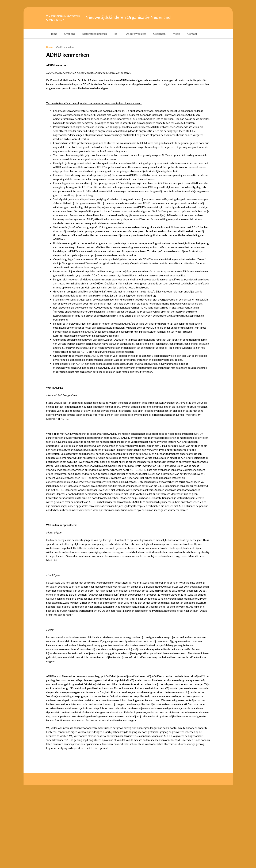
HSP (116, 34)
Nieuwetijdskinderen (94, 34)
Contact (192, 34)
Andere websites (136, 34)
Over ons (70, 34)
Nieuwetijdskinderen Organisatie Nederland (128, 17)
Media (176, 34)
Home (53, 34)
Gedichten (159, 34)
